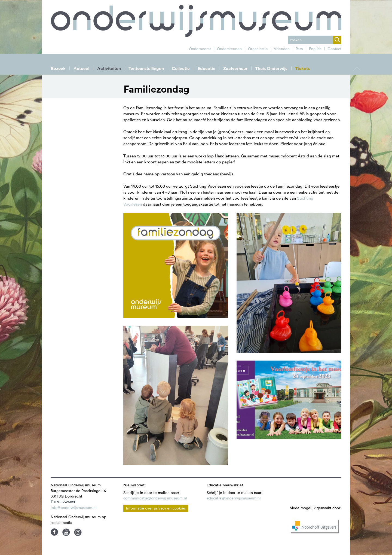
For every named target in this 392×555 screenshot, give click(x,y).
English (315, 49)
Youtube (66, 532)
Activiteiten (109, 68)
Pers (299, 49)
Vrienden (282, 49)
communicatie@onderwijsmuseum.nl (155, 498)
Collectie (181, 68)
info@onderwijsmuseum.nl (74, 508)
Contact (334, 49)
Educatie (206, 68)
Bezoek (58, 68)
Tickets (302, 68)
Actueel (81, 68)
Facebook (54, 532)
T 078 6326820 (64, 502)
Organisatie (258, 49)
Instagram (78, 532)
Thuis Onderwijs (271, 68)
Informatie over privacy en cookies (156, 508)
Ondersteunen (229, 49)
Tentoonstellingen (146, 68)
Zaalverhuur (235, 68)
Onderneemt (200, 49)
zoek (337, 40)
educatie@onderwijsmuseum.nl (234, 498)
